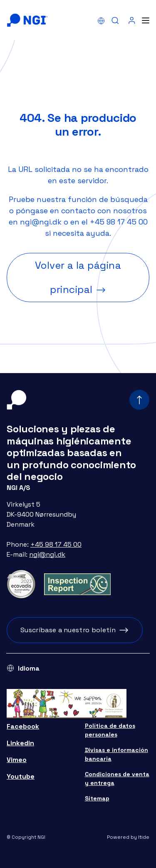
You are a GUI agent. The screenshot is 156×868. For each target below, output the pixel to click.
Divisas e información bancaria (116, 754)
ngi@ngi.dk (41, 222)
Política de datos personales (110, 730)
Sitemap (97, 798)
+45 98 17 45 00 (119, 222)
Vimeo (17, 760)
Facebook (23, 726)
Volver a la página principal (78, 277)
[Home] (27, 20)
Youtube (21, 776)
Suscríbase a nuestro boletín (68, 630)
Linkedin (20, 743)
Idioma (29, 668)
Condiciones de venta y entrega (117, 778)
